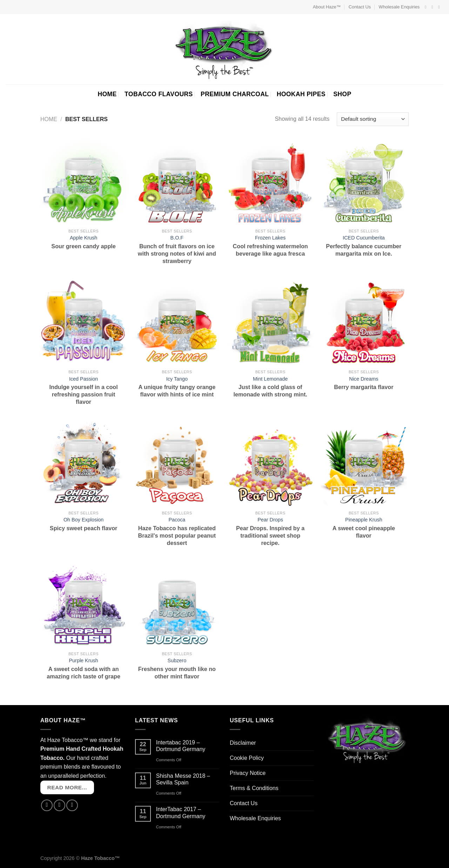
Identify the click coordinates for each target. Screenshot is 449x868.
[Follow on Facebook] (427, 7)
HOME (107, 94)
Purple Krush (84, 660)
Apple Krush (83, 238)
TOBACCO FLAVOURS (159, 94)
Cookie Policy (247, 758)
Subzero (177, 660)
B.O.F (177, 238)
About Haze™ (327, 7)
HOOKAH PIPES (301, 94)
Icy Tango (177, 379)
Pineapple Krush (364, 520)
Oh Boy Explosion (83, 520)
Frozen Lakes (270, 238)
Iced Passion (83, 379)
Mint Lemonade (270, 379)
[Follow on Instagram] (434, 7)
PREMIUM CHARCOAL (235, 94)
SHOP (342, 94)
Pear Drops (270, 520)
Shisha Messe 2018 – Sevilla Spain (183, 779)
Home (49, 119)
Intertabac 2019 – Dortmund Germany (181, 746)
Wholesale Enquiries (399, 7)
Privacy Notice (248, 773)
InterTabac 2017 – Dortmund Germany (181, 813)
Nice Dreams (364, 379)
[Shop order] (373, 119)
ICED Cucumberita (364, 238)
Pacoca (177, 520)
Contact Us (360, 7)
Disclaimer (243, 743)
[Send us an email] (440, 7)
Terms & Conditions (254, 788)
